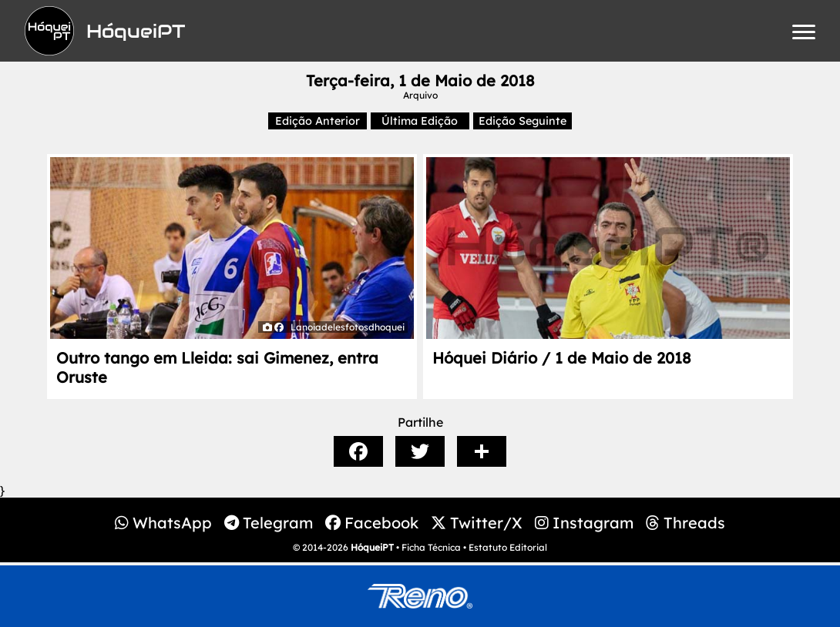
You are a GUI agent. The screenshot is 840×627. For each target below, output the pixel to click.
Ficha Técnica (431, 547)
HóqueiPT (372, 547)
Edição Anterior (318, 121)
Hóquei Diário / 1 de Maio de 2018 (562, 358)
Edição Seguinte (522, 121)
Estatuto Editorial (508, 547)
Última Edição (420, 121)
